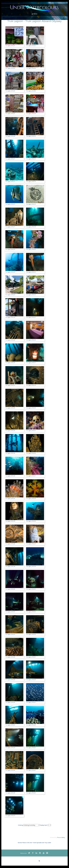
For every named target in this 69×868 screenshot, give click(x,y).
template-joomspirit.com (69, 862)
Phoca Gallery (61, 837)
